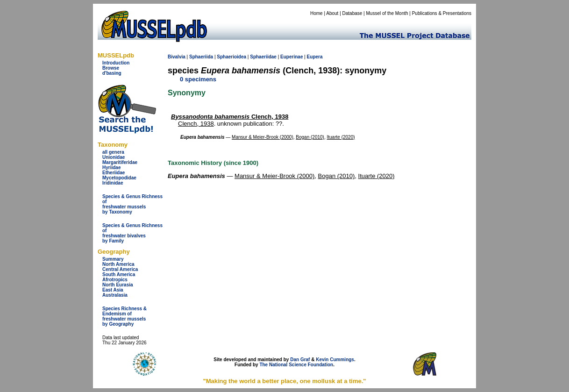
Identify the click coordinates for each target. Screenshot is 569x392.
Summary (113, 259)
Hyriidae (111, 167)
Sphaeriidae (263, 57)
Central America (120, 269)
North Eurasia (118, 285)
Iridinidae (113, 183)
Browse (111, 68)
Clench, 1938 (230, 117)
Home (317, 13)
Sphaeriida (201, 57)
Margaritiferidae (120, 162)
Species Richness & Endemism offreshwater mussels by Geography (124, 316)
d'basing (112, 73)
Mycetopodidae (119, 178)
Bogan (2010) (310, 137)
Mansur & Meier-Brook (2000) (263, 137)
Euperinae (292, 57)
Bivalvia (177, 57)
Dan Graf (300, 360)
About (332, 13)
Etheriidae (114, 173)
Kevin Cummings (335, 360)
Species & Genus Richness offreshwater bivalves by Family (132, 233)
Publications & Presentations (442, 13)
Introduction (116, 63)
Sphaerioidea (231, 57)
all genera (113, 152)
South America (119, 274)
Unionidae (114, 157)
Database (352, 13)
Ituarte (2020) (341, 137)
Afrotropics (115, 280)
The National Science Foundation (296, 365)
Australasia (115, 295)
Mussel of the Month (387, 13)
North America (118, 264)
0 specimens (198, 79)
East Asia (113, 290)
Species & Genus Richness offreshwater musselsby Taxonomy (132, 204)
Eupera (315, 57)
